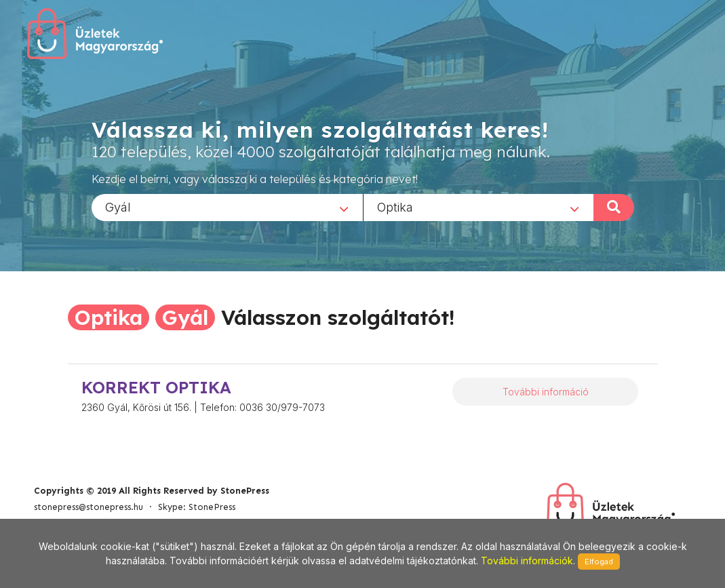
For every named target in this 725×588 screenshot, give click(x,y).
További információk (527, 561)
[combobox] (227, 207)
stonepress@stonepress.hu (89, 507)
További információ (546, 392)
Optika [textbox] (395, 207)
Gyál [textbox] (118, 207)
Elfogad (599, 562)
